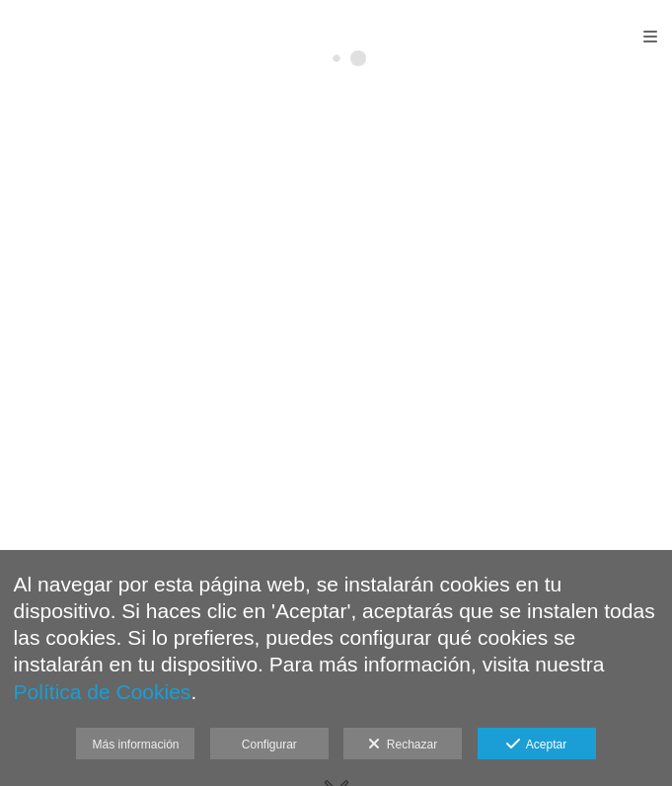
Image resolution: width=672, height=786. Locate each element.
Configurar (269, 745)
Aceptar (536, 745)
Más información (135, 745)
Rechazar (403, 745)
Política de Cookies (103, 692)
